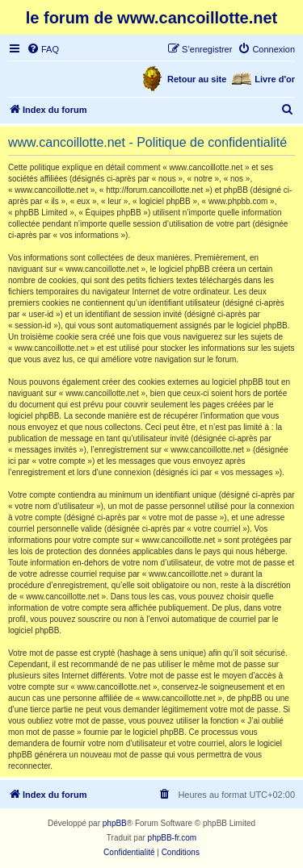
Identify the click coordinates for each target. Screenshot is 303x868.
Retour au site (197, 79)
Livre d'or (275, 79)
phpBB (115, 823)
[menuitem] (43, 49)
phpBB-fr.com (173, 838)
